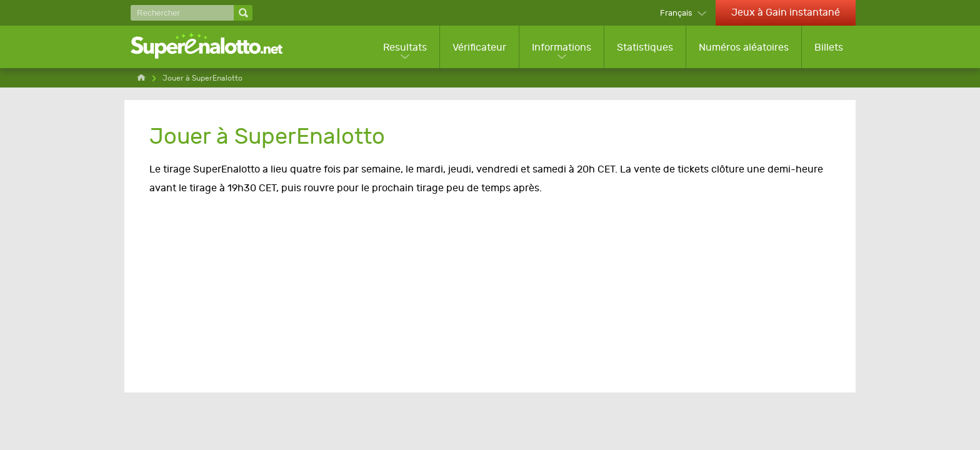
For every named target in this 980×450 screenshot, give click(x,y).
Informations (562, 47)
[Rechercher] (182, 13)
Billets (829, 47)
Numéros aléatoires (744, 47)
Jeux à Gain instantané (786, 12)
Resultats (405, 47)
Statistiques (645, 47)
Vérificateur (479, 47)
